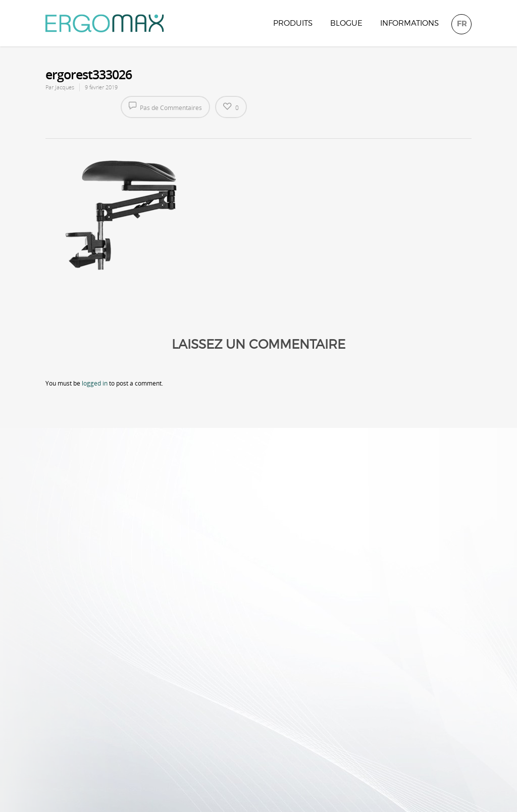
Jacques (65, 87)
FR (462, 24)
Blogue (346, 23)
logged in (95, 383)
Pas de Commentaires (165, 107)
